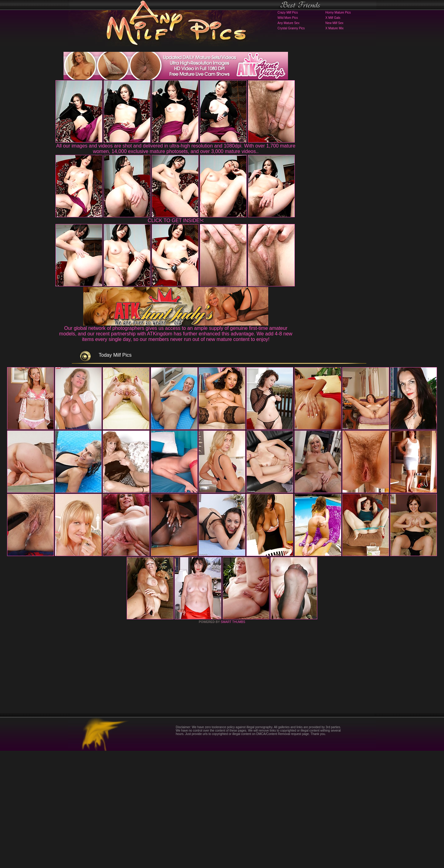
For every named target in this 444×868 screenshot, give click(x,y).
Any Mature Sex (288, 23)
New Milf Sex (334, 23)
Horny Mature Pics (338, 12)
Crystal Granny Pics (291, 28)
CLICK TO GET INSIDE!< (176, 220)
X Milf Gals (333, 18)
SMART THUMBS (233, 739)
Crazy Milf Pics (288, 12)
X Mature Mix (334, 28)
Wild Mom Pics (288, 18)
